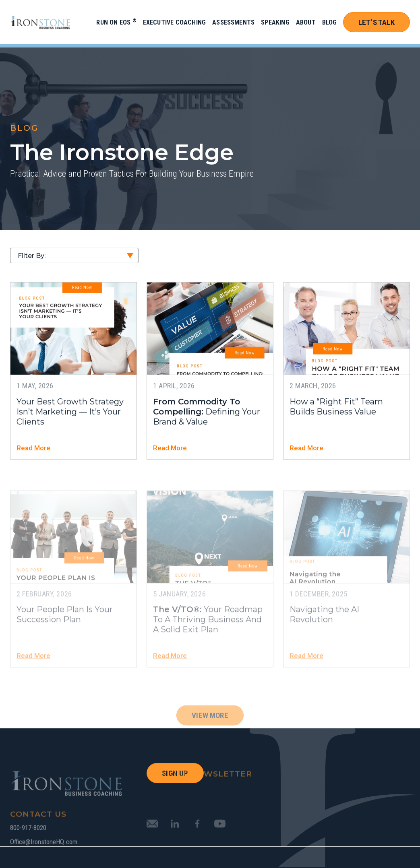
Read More (33, 450)
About (306, 22)
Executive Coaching (174, 22)
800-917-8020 (28, 844)
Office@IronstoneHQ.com (44, 858)
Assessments (233, 22)
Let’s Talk (377, 22)
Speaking (275, 22)
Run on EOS (116, 22)
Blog (330, 22)
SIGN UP (175, 773)
